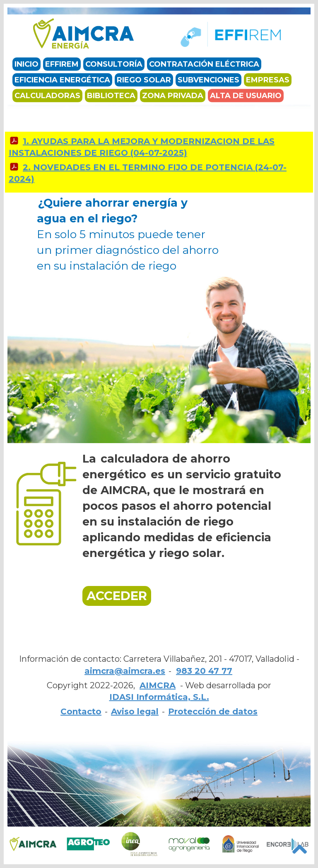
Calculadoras (47, 96)
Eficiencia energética (62, 80)
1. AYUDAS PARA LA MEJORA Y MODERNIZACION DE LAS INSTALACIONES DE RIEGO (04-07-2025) (142, 147)
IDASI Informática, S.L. (159, 697)
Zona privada (173, 96)
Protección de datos (213, 711)
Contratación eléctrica (204, 64)
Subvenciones (208, 80)
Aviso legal (135, 711)
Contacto (81, 711)
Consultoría (114, 64)
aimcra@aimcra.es (125, 671)
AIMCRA (158, 685)
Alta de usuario (246, 96)
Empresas (268, 80)
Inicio (26, 64)
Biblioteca (111, 96)
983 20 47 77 (204, 671)
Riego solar (144, 80)
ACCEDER (117, 596)
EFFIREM (62, 64)
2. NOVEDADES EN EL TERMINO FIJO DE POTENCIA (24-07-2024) (148, 173)
